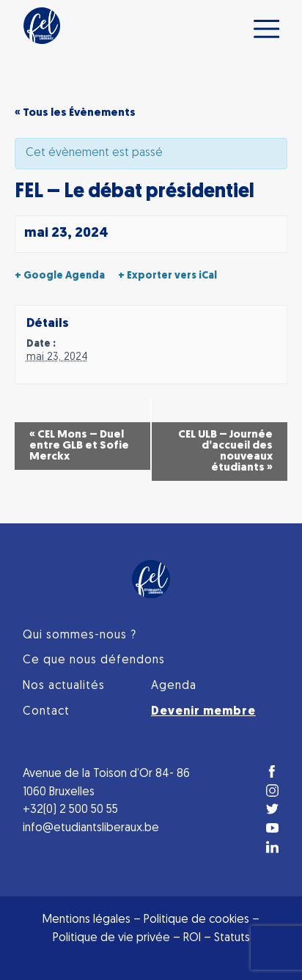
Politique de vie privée (111, 938)
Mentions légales (86, 920)
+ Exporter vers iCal (167, 276)
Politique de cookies (196, 920)
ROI (194, 938)
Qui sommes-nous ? (80, 635)
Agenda (174, 686)
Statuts (232, 938)
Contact (46, 712)
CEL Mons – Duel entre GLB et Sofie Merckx (79, 446)
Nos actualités (64, 686)
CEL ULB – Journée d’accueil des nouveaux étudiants (225, 452)
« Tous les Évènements (75, 113)
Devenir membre (203, 712)
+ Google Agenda (60, 276)
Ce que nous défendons (94, 660)
